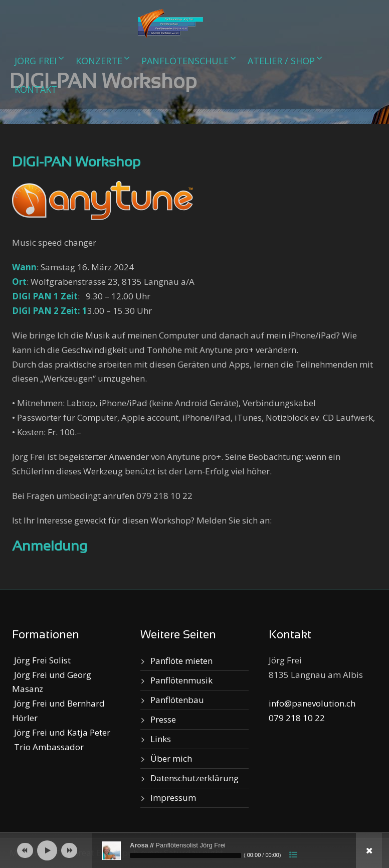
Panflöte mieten (181, 661)
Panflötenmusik (181, 680)
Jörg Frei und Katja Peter (61, 732)
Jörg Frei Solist (41, 660)
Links (161, 739)
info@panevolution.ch (312, 703)
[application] (194, 850)
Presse (163, 719)
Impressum (173, 798)
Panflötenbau (177, 700)
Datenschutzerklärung (194, 778)
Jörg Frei (36, 61)
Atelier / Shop (281, 61)
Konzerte (99, 61)
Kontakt (36, 89)
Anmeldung (50, 547)
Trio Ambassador (48, 747)
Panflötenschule (185, 61)
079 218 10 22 (297, 718)
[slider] (185, 855)
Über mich (171, 758)
